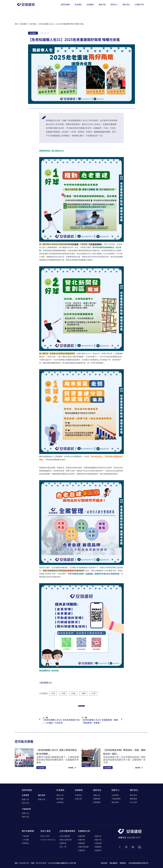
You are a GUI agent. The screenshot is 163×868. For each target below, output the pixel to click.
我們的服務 (27, 790)
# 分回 (93, 693)
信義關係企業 (84, 831)
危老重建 (75, 244)
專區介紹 (60, 795)
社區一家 (63, 847)
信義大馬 (98, 840)
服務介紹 (25, 799)
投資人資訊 (45, 836)
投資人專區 (46, 831)
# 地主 (53, 693)
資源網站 (25, 843)
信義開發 (81, 843)
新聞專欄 (97, 802)
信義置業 (98, 847)
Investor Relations (48, 840)
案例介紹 (25, 803)
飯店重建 (60, 799)
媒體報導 (97, 799)
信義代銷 (81, 840)
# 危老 (73, 693)
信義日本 (98, 836)
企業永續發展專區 (67, 831)
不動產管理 (26, 809)
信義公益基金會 (65, 840)
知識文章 (78, 799)
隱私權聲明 (113, 863)
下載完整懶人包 (45, 682)
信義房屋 (81, 836)
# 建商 (83, 693)
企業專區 (60, 802)
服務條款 (123, 863)
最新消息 (97, 790)
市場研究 (78, 795)
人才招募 (25, 840)
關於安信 (134, 790)
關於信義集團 (28, 831)
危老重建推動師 (95, 244)
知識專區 (24, 24)
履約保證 (42, 795)
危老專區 (33, 24)
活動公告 (97, 795)
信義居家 (98, 850)
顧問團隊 (133, 799)
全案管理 (89, 574)
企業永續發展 (65, 836)
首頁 (16, 24)
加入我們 (133, 802)
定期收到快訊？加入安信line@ (52, 151)
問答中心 (116, 790)
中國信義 (98, 843)
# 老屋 (63, 693)
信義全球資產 (83, 847)
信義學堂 (63, 843)
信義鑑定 (81, 850)
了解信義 (25, 836)
